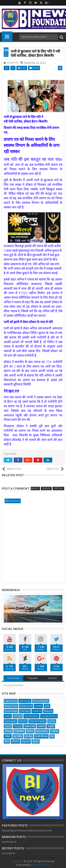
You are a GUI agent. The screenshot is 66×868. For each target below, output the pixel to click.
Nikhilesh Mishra (41, 865)
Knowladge (11, 711)
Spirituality (10, 721)
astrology (25, 701)
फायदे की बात (41, 736)
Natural (48, 711)
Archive (53, 678)
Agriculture (11, 701)
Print (22, 68)
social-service (49, 716)
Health (38, 706)
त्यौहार (8, 736)
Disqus (46, 489)
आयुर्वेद (51, 726)
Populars (33, 678)
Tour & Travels (37, 721)
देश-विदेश (18, 736)
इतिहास (8, 731)
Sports (23, 721)
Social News (31, 716)
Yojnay (18, 726)
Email (34, 68)
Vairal (8, 726)
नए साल (29, 736)
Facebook (33, 489)
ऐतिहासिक (19, 731)
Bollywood (26, 706)
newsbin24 (17, 861)
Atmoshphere (41, 701)
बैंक (52, 736)
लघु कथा (26, 741)
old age (18, 716)
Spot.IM (58, 489)
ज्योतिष (55, 731)
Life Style (25, 711)
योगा (7, 741)
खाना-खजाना (42, 731)
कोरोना (30, 731)
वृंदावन (36, 741)
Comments (13, 678)
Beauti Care (11, 706)
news (13, 454)
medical (37, 711)
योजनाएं (15, 741)
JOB (47, 706)
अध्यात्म (41, 726)
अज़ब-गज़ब (30, 726)
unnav (52, 721)
